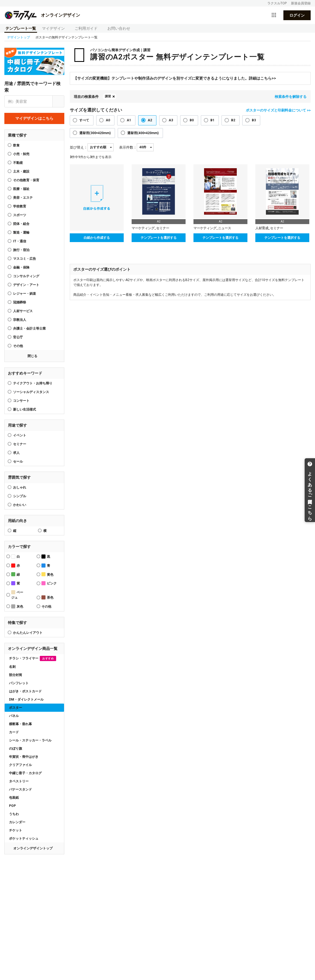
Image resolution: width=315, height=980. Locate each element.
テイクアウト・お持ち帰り (33, 383)
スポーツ (20, 215)
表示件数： (128, 147)
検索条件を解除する (291, 97)
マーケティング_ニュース (212, 228)
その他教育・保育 (26, 180)
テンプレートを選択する (159, 238)
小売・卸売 (21, 154)
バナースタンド (20, 789)
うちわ (14, 814)
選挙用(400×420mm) (143, 133)
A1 (129, 120)
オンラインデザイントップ (33, 848)
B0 (192, 120)
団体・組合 (21, 224)
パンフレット (19, 683)
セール (18, 462)
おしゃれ (20, 487)
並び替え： (79, 147)
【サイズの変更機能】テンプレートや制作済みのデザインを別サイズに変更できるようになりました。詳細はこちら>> (175, 78)
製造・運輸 (21, 233)
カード (14, 732)
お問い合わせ (119, 28)
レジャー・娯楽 (25, 294)
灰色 (17, 606)
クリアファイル (20, 765)
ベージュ (17, 595)
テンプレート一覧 (21, 28)
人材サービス (23, 311)
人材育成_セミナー (269, 228)
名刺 (12, 667)
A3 (171, 120)
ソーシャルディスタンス (31, 392)
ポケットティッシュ (24, 839)
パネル (14, 716)
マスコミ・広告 (25, 259)
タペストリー (19, 781)
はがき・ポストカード (25, 691)
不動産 (18, 163)
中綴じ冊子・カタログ (25, 773)
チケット (16, 830)
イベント (20, 435)
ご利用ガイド (86, 28)
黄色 (47, 574)
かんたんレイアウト (28, 633)
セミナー (20, 444)
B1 (212, 120)
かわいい (20, 505)
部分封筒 (16, 675)
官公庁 (18, 337)
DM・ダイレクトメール (26, 699)
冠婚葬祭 (20, 302)
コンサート (21, 401)
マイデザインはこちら (34, 118)
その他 (18, 346)
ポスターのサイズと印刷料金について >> (278, 110)
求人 (16, 453)
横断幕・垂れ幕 (20, 724)
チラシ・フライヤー (33, 658)
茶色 (47, 597)
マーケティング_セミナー (150, 228)
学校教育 (20, 206)
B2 (233, 120)
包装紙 (14, 798)
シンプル (20, 496)
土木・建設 (21, 171)
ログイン (297, 15)
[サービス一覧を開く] (274, 15)
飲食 (16, 145)
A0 (108, 120)
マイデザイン (53, 28)
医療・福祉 (21, 189)
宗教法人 (20, 320)
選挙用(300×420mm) (95, 133)
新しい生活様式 (25, 409)
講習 (108, 96)
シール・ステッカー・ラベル (30, 740)
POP (12, 806)
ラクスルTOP (277, 3)
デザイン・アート (26, 285)
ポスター (16, 708)
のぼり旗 (16, 749)
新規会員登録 (301, 3)
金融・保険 (21, 267)
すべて (84, 120)
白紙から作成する (97, 238)
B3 (254, 120)
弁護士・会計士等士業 (29, 328)
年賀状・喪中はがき (24, 757)
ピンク (49, 583)
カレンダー (17, 822)
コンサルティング (26, 276)
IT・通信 (20, 241)
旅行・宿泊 (21, 250)
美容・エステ (23, 198)
